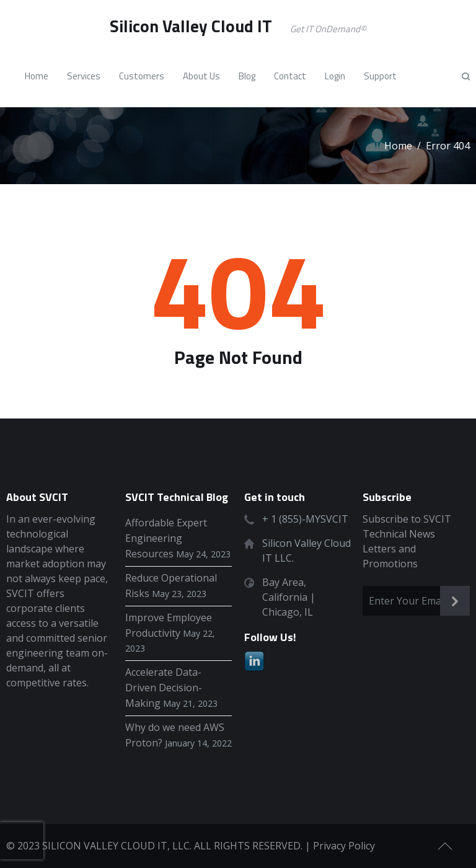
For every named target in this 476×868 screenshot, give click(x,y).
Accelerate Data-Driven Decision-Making (164, 688)
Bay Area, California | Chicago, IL (289, 597)
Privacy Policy (344, 846)
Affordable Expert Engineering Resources (166, 538)
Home (398, 146)
